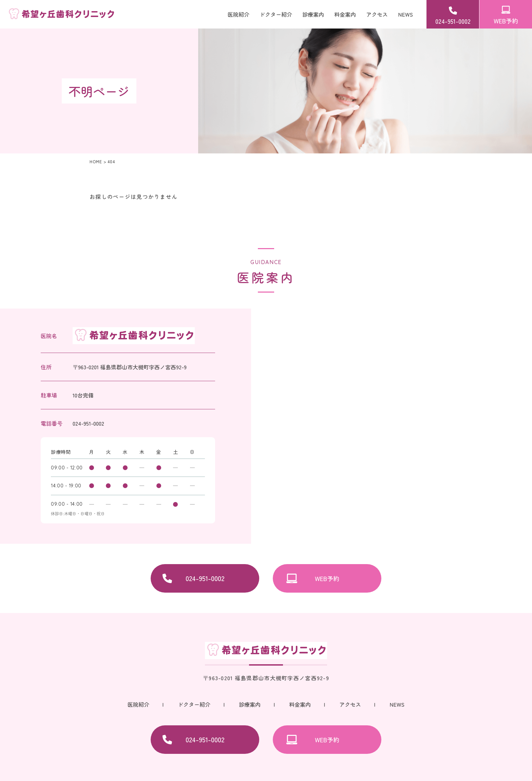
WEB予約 (506, 21)
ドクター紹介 (276, 14)
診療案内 (250, 704)
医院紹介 (239, 14)
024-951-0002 (453, 21)
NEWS (405, 14)
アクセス (377, 14)
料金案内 (345, 14)
